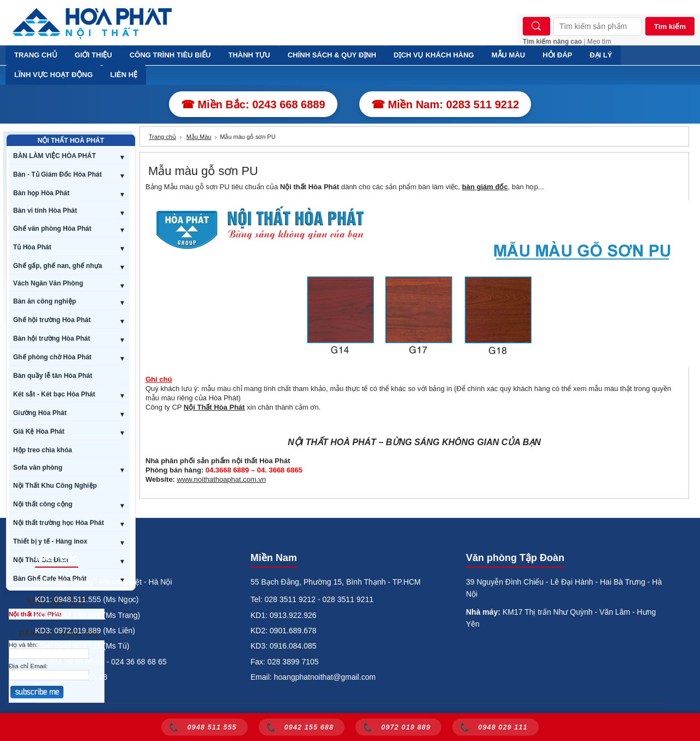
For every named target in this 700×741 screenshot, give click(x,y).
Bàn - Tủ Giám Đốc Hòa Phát (57, 174)
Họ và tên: (23, 645)
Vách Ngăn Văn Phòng (48, 283)
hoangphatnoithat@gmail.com (325, 677)
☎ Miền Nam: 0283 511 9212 (445, 104)
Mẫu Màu (199, 137)
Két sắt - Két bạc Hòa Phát (54, 394)
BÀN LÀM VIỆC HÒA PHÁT (54, 156)
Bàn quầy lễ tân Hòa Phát (53, 376)
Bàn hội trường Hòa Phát (52, 339)
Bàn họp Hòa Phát (41, 193)
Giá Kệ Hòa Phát (39, 431)
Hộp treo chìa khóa (43, 450)
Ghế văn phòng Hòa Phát (52, 229)
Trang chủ (162, 137)
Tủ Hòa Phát (32, 247)
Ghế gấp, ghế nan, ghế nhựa (58, 266)
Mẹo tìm (599, 42)
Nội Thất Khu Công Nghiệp (55, 486)
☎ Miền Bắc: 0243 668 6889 (253, 104)
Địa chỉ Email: (28, 666)
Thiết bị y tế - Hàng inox (50, 541)
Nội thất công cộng (43, 504)
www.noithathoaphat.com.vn (222, 479)
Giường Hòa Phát (40, 413)
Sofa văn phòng (38, 468)
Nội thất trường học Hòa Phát (59, 523)
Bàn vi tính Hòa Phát (45, 211)
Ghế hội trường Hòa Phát (52, 320)
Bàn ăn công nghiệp (45, 301)
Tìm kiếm (670, 27)
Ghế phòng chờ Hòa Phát (52, 357)
